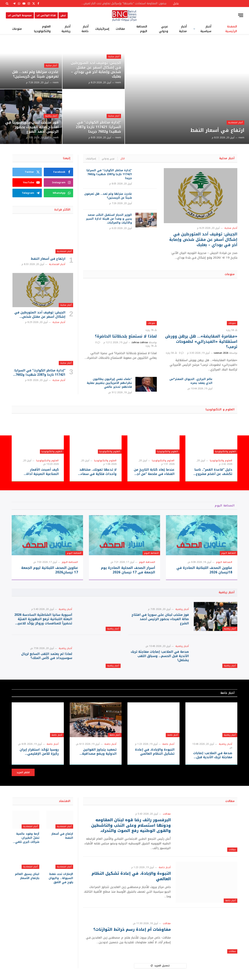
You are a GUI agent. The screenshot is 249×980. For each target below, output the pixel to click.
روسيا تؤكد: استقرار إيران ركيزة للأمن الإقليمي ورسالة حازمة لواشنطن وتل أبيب (39, 752)
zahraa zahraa (140, 342)
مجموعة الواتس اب (20, 15)
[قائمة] (241, 15)
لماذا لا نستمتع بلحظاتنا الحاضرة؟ (126, 336)
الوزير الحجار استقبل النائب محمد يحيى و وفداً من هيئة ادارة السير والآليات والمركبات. (109, 219)
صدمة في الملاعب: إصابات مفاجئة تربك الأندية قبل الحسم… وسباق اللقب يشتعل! (160, 656)
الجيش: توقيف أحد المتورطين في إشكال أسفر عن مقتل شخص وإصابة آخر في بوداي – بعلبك (96, 70)
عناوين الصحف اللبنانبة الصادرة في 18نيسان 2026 (204, 570)
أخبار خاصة (85, 29)
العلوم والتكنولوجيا (42, 29)
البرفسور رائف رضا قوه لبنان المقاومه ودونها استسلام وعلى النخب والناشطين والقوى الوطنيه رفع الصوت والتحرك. (131, 825)
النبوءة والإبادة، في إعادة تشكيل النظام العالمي (155, 752)
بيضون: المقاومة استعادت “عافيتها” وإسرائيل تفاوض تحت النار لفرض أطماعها (123, 4)
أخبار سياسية (206, 29)
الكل (123, 159)
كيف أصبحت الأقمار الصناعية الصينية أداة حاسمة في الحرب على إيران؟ (42, 472)
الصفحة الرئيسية (231, 29)
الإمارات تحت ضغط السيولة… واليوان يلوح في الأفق (61, 878)
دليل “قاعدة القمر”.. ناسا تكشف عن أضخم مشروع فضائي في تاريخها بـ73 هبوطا (213, 472)
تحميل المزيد (160, 966)
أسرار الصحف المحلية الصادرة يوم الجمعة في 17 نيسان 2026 (128, 570)
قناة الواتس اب (46, 15)
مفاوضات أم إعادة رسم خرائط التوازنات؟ (132, 930)
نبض (63, 15)
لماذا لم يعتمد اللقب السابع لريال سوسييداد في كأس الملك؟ (47, 656)
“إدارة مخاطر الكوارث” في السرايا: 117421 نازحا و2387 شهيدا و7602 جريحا (98, 127)
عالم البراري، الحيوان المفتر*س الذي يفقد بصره (191, 381)
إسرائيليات (102, 29)
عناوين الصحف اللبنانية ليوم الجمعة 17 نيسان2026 (50, 570)
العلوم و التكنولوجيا (220, 409)
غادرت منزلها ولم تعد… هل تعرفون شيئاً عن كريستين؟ (35, 74)
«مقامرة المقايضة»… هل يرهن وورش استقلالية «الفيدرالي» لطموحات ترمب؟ (201, 342)
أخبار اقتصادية (235, 122)
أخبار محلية (183, 29)
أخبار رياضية (66, 29)
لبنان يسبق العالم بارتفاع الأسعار (27, 876)
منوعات (17, 29)
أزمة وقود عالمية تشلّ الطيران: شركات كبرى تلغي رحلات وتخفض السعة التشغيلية (27, 838)
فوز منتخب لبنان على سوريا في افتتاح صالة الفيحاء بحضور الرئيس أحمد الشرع (32, 127)
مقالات (120, 29)
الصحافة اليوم (142, 29)
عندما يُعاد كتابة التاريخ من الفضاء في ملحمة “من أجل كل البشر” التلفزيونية (154, 472)
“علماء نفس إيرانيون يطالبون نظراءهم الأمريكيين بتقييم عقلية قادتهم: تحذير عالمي (109, 383)
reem (241, 138)
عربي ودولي (164, 29)
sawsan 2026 (221, 353)
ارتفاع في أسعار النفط (217, 130)
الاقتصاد (65, 801)
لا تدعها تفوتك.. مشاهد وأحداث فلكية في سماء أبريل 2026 (98, 472)
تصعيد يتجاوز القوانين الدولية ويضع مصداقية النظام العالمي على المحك (96, 752)
